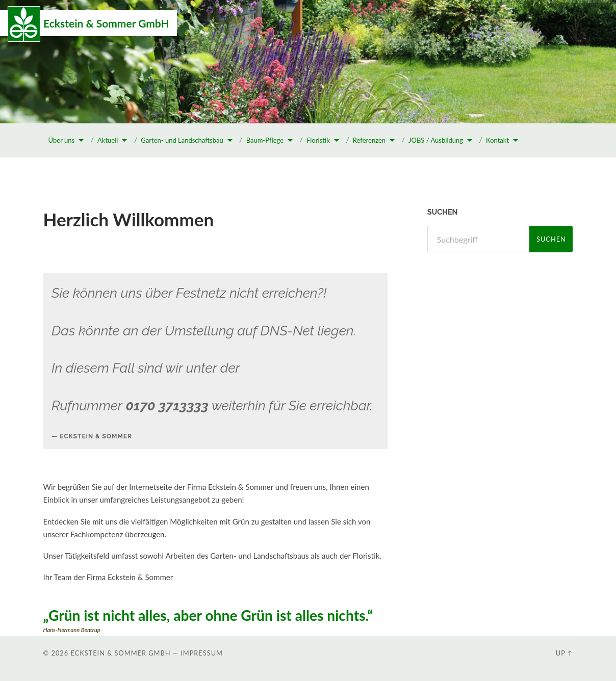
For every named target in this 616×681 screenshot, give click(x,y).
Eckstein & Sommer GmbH (106, 23)
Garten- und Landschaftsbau (182, 140)
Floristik (318, 140)
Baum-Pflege (265, 140)
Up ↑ (564, 653)
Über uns (62, 140)
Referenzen (369, 140)
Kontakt (497, 140)
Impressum (202, 653)
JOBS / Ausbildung (436, 140)
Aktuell (108, 140)
